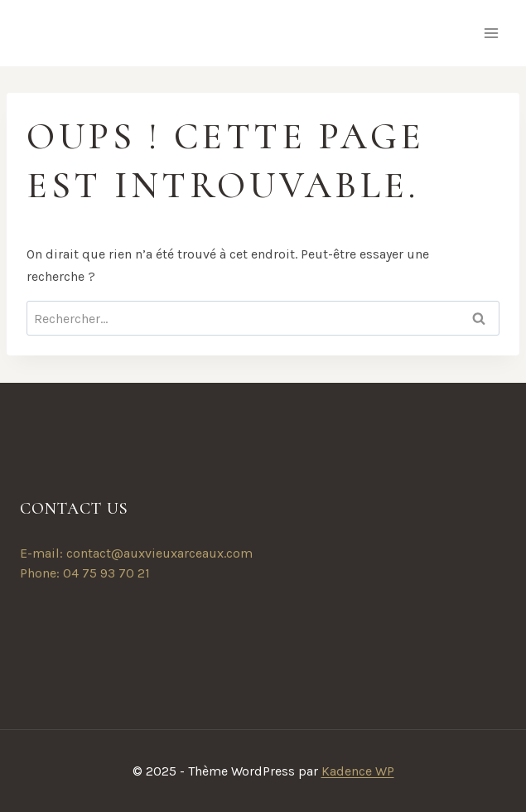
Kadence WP (358, 771)
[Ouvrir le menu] (491, 33)
